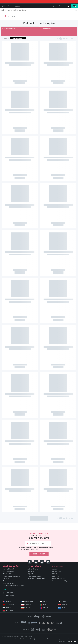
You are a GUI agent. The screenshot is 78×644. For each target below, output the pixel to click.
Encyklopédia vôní (8, 569)
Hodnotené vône (8, 581)
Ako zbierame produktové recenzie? (14, 586)
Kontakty (55, 569)
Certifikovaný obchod (59, 578)
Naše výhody (56, 576)
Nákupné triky (7, 574)
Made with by (68, 641)
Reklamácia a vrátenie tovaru (36, 578)
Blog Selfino (6, 578)
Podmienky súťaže (8, 583)
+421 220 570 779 (11, 593)
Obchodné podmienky (34, 576)
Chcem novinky (39, 554)
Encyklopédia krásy (8, 571)
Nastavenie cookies (26, 637)
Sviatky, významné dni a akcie (12, 576)
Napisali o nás (57, 571)
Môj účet (30, 574)
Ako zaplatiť (31, 571)
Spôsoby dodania (33, 569)
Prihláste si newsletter (39, 536)
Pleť (9, 16)
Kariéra (55, 574)
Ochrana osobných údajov (60, 581)
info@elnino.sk (10, 596)
